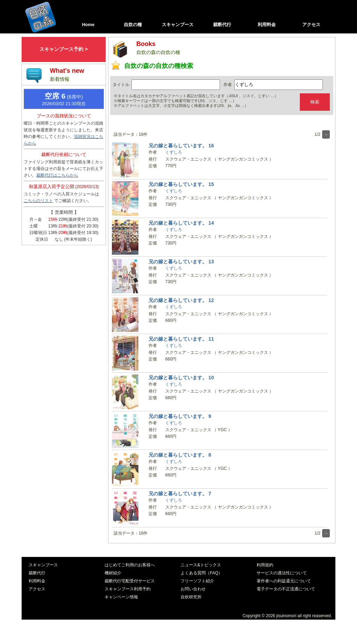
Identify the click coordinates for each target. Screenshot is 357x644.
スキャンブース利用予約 (128, 589)
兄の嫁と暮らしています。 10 (181, 378)
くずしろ (174, 152)
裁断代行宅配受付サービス (130, 581)
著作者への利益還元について (284, 581)
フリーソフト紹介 (197, 581)
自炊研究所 (191, 597)
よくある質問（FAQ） (202, 573)
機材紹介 (113, 573)
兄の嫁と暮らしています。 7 (180, 494)
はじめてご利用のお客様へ (130, 565)
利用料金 (267, 25)
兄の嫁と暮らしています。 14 (181, 223)
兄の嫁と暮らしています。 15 (181, 184)
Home (88, 25)
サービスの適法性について (282, 573)
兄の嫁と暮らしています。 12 (181, 300)
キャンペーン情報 (121, 597)
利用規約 (265, 565)
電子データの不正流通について (286, 589)
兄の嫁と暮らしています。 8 (180, 455)
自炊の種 (133, 25)
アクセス (311, 25)
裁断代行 (222, 25)
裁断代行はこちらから (57, 175)
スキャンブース (178, 25)
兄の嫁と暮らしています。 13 (181, 262)
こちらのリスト (38, 201)
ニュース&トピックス (201, 565)
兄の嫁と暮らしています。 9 (180, 416)
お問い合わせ (193, 589)
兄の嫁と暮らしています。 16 (181, 146)
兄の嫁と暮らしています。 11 (181, 339)
